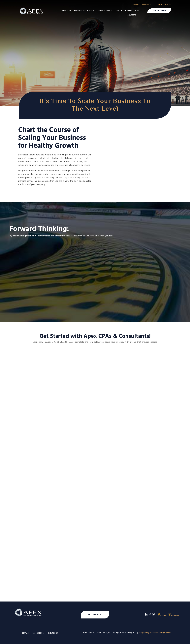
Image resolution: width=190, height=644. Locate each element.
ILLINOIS (162, 615)
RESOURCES (147, 5)
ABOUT (65, 11)
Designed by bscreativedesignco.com (155, 633)
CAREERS (132, 15)
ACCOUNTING (104, 11)
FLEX (137, 11)
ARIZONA (174, 615)
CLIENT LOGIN (163, 5)
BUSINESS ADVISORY (83, 11)
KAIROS (128, 11)
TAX (117, 11)
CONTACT (135, 5)
